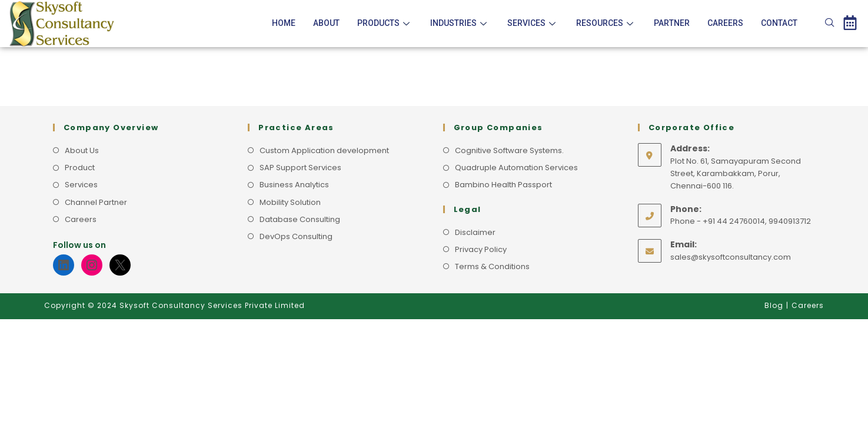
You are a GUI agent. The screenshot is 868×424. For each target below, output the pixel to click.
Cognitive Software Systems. (509, 150)
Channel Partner (96, 202)
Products (385, 23)
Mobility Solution (290, 202)
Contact (779, 23)
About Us (82, 150)
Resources (606, 23)
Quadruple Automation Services (516, 168)
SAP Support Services (300, 168)
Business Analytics (294, 185)
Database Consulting (300, 219)
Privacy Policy (481, 249)
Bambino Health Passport (503, 185)
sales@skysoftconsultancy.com (731, 257)
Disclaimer (475, 232)
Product (80, 168)
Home (284, 23)
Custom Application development (324, 150)
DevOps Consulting (296, 236)
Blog (774, 305)
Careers (725, 23)
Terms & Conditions (492, 266)
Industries (460, 23)
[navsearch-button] (830, 24)
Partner (672, 23)
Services (533, 23)
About (326, 23)
